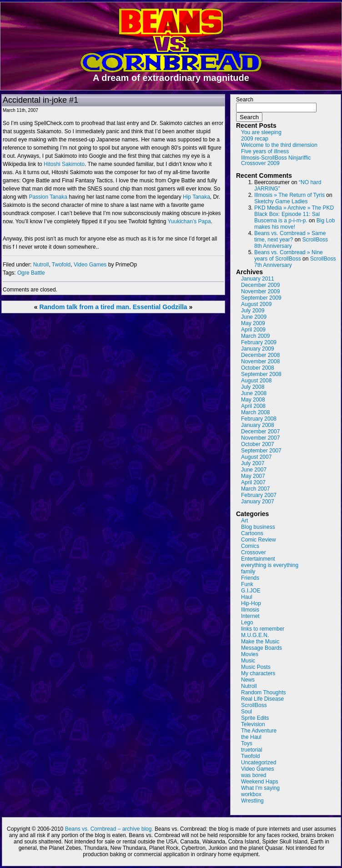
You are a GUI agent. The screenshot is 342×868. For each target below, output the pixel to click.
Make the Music (260, 642)
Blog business (258, 527)
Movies (250, 654)
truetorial (252, 750)
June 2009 (254, 317)
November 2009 (260, 291)
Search (245, 100)
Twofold (61, 265)
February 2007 (259, 495)
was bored (254, 775)
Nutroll (41, 265)
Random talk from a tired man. (85, 307)
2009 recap (255, 139)
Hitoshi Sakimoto (64, 164)
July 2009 (253, 311)
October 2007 (258, 444)
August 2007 (256, 457)
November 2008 (260, 361)
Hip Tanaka (196, 197)
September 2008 (261, 374)
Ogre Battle (31, 273)
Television (253, 724)
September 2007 (261, 451)
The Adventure (259, 731)
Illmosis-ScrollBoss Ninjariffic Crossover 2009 (276, 161)
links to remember (263, 629)
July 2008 (253, 387)
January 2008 (258, 425)
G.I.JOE (251, 591)
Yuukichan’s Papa (189, 221)
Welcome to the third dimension (279, 145)
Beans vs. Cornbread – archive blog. (109, 829)
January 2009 (258, 349)
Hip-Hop (251, 603)
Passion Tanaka (48, 197)
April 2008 (253, 406)
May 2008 (253, 400)
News (248, 680)
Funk (247, 584)
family (248, 572)
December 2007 (260, 431)
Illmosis (250, 610)
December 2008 (260, 355)
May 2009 (253, 323)
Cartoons (252, 533)
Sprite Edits (255, 718)
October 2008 (258, 368)
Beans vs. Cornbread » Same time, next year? (290, 236)
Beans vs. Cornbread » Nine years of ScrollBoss (289, 256)
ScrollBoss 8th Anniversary (291, 243)
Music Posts (256, 667)
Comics (250, 546)
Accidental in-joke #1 (40, 100)
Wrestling (252, 801)
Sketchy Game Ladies (281, 201)
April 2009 (253, 330)
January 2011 (258, 279)
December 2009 (260, 285)
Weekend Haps (260, 782)
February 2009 (259, 342)
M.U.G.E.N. (255, 635)
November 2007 (260, 438)
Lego (247, 622)
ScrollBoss (254, 705)
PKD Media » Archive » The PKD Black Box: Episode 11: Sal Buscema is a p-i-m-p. (294, 214)
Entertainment (258, 559)
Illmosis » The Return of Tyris (289, 195)
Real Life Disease (262, 699)
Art (244, 521)
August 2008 (256, 381)
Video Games (90, 265)
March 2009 (255, 336)
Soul (246, 712)
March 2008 (255, 412)
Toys (247, 743)
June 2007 (254, 470)
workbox (251, 794)
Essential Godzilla (160, 307)
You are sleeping (261, 132)
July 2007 (253, 463)
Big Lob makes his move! (294, 224)
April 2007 (253, 482)
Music (248, 661)
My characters (258, 673)
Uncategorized (259, 763)
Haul (247, 597)
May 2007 (253, 476)
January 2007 (258, 502)
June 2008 (254, 393)
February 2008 (259, 419)
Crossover (254, 552)
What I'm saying (260, 788)
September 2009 (261, 298)
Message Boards (262, 648)
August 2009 (256, 304)
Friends (250, 578)
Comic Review (259, 540)
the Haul (251, 737)
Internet (250, 616)
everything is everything (270, 565)
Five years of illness (265, 151)
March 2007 (255, 489)
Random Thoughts (264, 692)
